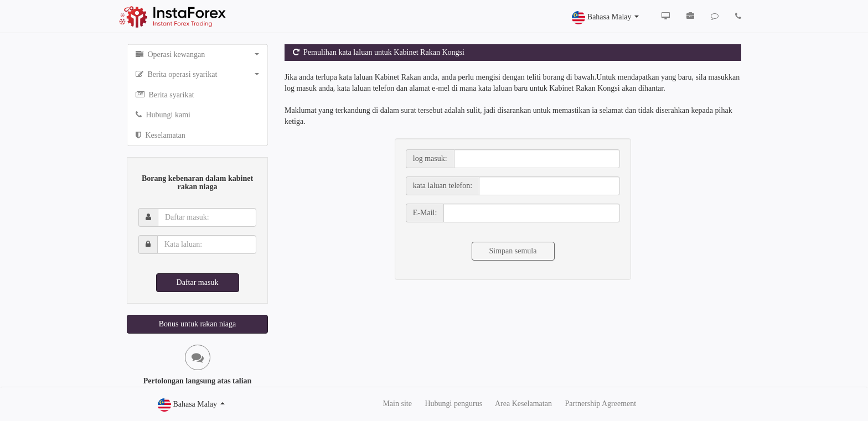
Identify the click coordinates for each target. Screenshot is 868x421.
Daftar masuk (198, 282)
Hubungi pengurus (453, 404)
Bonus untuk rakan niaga (198, 324)
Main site (397, 404)
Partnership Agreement (600, 404)
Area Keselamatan (523, 404)
